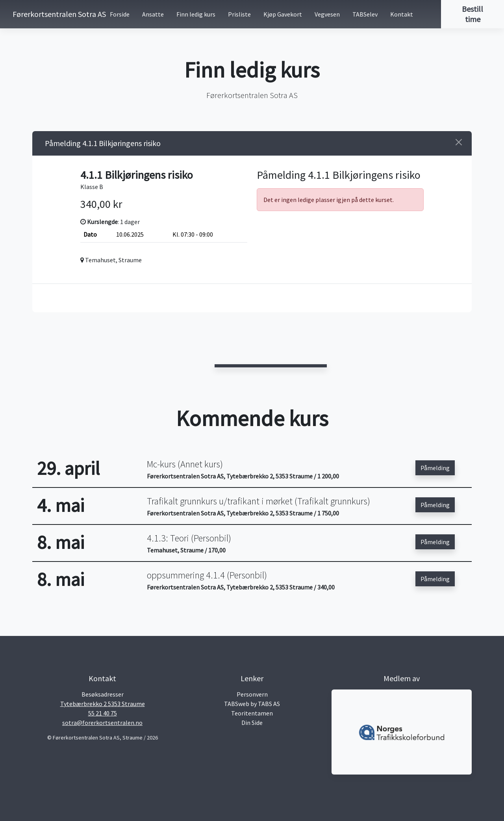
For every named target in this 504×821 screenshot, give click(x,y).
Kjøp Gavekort (283, 14)
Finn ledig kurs (196, 14)
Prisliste (239, 14)
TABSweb (237, 704)
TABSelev (365, 14)
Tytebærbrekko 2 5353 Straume (103, 704)
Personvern (252, 694)
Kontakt (402, 14)
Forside (120, 14)
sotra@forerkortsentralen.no (102, 723)
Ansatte (153, 14)
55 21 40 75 (103, 713)
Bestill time (472, 14)
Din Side (252, 723)
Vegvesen (327, 14)
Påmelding (435, 468)
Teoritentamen (252, 713)
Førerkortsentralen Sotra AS (44, 14)
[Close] (459, 142)
